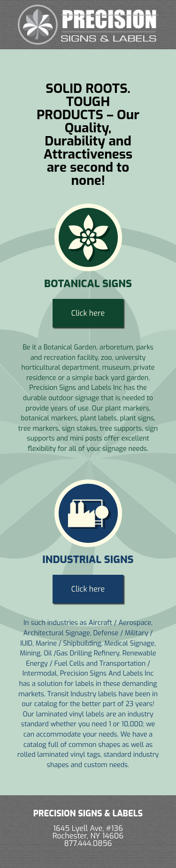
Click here (88, 313)
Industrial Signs (88, 560)
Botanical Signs (88, 284)
